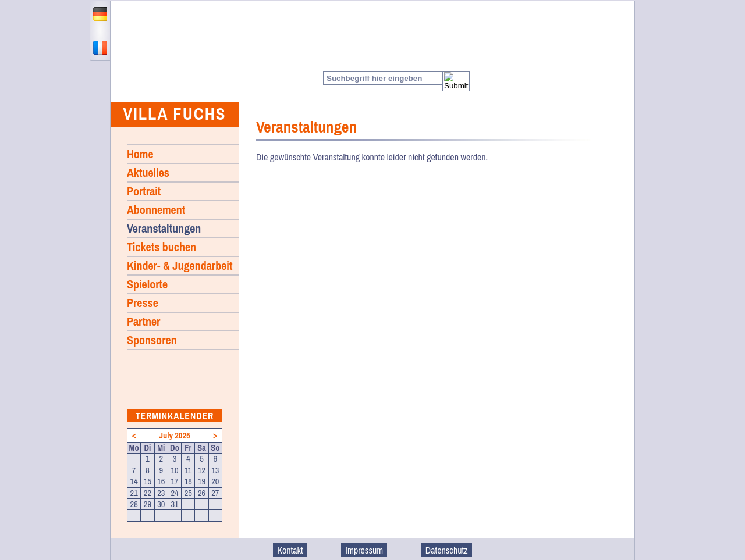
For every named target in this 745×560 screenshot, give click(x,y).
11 (188, 470)
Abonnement (156, 210)
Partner (143, 321)
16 (161, 481)
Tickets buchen (162, 247)
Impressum (364, 550)
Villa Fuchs (174, 114)
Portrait (144, 191)
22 (148, 493)
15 (148, 481)
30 (161, 504)
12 (202, 470)
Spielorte (147, 284)
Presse (143, 303)
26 (202, 493)
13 (215, 470)
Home (176, 52)
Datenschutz (447, 550)
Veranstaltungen (164, 228)
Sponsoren (152, 340)
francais (100, 48)
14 (134, 481)
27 (215, 493)
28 (134, 504)
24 (174, 493)
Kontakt (290, 550)
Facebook (598, 78)
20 (215, 481)
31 (174, 504)
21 (134, 493)
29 (148, 504)
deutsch (100, 14)
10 (174, 470)
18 (188, 481)
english (100, 31)
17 (174, 481)
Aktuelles (148, 172)
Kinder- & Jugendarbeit (180, 265)
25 (188, 493)
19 (202, 481)
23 (161, 493)
